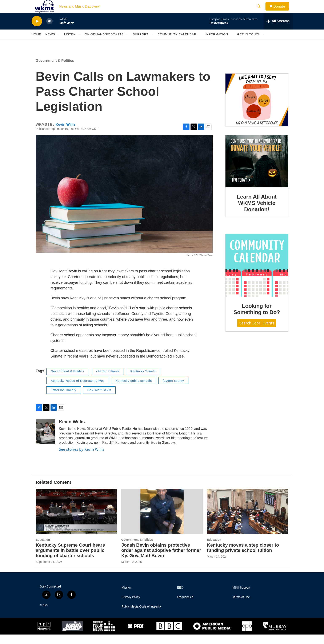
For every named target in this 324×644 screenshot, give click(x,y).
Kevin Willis (66, 134)
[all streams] (278, 31)
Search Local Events (257, 332)
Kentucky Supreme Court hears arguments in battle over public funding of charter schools (70, 560)
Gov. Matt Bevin (99, 399)
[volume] (49, 31)
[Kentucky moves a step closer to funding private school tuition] (248, 521)
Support (141, 44)
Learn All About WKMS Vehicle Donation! (257, 212)
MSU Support (241, 597)
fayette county (173, 390)
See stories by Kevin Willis (82, 459)
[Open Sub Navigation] (58, 44)
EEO (180, 597)
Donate (282, 11)
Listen (70, 44)
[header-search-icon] (261, 11)
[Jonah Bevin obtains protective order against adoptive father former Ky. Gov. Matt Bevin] (162, 521)
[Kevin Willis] (45, 441)
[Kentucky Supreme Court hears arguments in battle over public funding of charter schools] (77, 521)
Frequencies (185, 607)
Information (217, 44)
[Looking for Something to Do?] (257, 275)
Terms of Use (241, 607)
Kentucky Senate (143, 381)
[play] (37, 31)
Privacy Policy (131, 607)
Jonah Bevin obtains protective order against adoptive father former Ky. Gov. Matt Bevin (161, 560)
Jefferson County (64, 399)
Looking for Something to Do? (257, 319)
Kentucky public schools (134, 390)
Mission (127, 597)
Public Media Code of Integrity (141, 616)
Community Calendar (177, 44)
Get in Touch (249, 44)
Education (43, 549)
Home (36, 44)
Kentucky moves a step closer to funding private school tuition (243, 557)
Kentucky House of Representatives (78, 390)
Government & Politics (55, 70)
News (50, 44)
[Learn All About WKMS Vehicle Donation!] (257, 171)
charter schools (108, 381)
